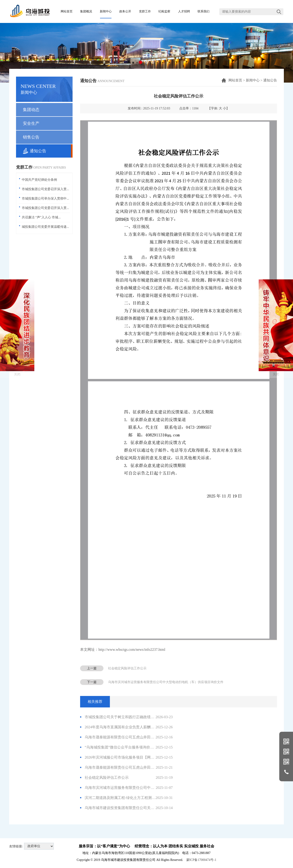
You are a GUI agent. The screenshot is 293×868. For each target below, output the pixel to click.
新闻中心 (253, 80)
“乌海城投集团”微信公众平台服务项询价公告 (126, 747)
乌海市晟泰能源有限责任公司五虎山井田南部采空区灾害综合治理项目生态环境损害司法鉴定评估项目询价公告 (126, 737)
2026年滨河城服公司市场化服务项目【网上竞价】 (126, 757)
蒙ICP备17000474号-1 (201, 860)
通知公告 (270, 80)
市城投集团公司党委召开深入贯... (45, 189)
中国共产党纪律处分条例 (39, 180)
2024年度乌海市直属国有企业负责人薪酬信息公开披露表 (126, 727)
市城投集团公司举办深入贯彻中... (45, 199)
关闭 (17, 402)
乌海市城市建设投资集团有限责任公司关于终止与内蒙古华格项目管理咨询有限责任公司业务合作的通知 (126, 808)
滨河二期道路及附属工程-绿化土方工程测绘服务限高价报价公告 (126, 798)
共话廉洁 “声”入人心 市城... (41, 217)
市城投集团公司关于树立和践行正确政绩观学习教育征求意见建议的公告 (126, 717)
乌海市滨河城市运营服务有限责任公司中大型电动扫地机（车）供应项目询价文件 (166, 682)
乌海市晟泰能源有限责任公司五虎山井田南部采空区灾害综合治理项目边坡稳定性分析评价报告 (126, 768)
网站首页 (235, 80)
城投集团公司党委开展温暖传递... (45, 227)
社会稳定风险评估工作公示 (127, 668)
